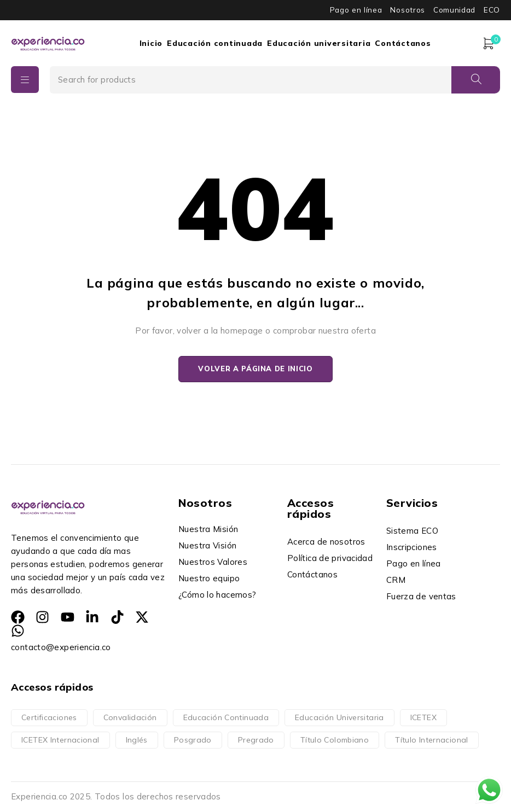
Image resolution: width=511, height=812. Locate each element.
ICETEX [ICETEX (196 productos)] (423, 718)
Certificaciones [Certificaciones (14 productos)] (49, 718)
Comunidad (454, 10)
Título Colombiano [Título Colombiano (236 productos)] (335, 740)
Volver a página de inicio (255, 369)
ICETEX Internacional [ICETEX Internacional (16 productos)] (60, 740)
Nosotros (407, 10)
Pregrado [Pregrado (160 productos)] (256, 740)
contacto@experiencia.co (61, 648)
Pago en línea (356, 10)
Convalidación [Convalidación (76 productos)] (130, 718)
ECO (492, 10)
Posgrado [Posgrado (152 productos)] (193, 740)
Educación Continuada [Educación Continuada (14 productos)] (226, 718)
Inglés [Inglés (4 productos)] (137, 740)
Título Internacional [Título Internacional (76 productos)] (432, 740)
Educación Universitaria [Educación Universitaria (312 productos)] (339, 718)
